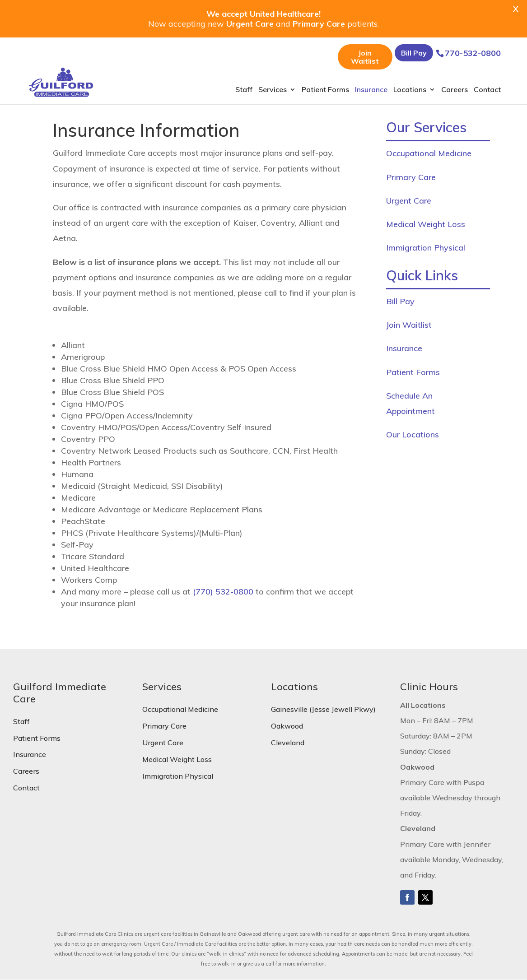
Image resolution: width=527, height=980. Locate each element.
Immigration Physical (426, 248)
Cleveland (288, 743)
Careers (455, 90)
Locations (410, 90)
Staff (244, 90)
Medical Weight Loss (426, 224)
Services (273, 90)
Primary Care (411, 177)
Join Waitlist (365, 57)
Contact (487, 90)
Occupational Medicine (429, 153)
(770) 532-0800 (223, 592)
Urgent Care (409, 201)
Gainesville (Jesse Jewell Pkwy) (323, 709)
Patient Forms (325, 90)
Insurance (371, 90)
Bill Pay (414, 53)
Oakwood (287, 726)
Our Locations (413, 434)
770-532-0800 (473, 53)
